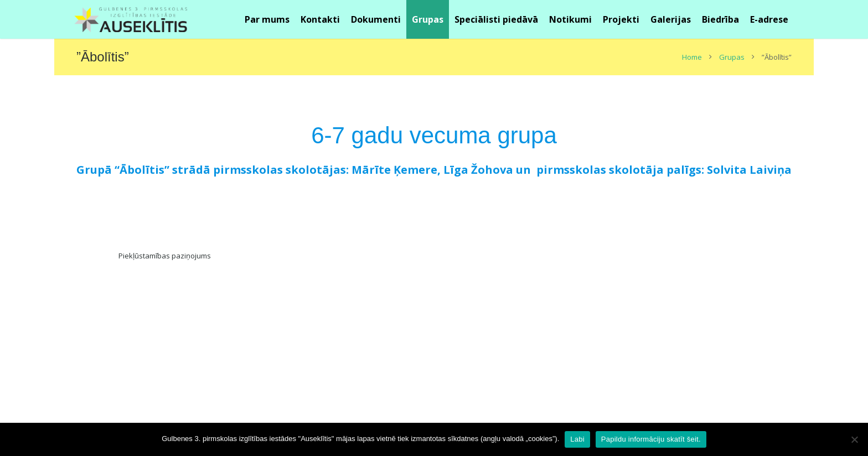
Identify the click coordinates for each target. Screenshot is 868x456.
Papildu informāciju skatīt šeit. (651, 439)
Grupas (732, 57)
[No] (854, 439)
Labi (577, 439)
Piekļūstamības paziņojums (165, 256)
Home (692, 57)
